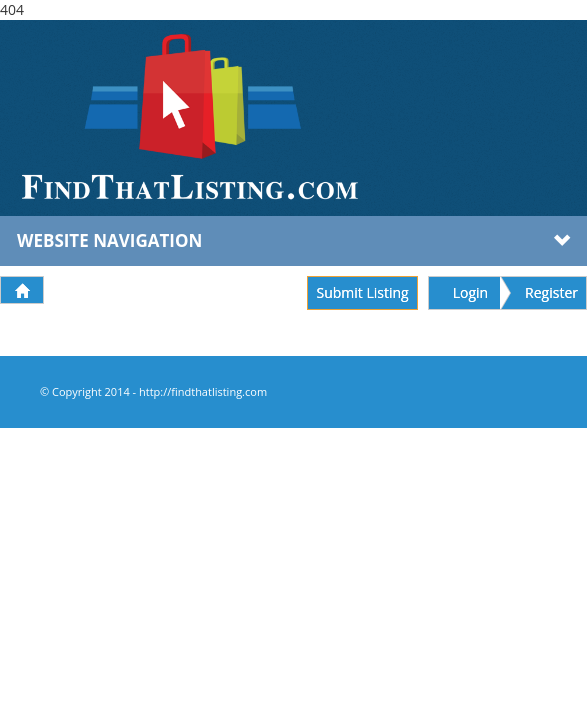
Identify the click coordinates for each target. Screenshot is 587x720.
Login (470, 292)
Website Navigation (293, 240)
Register (551, 292)
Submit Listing (362, 292)
